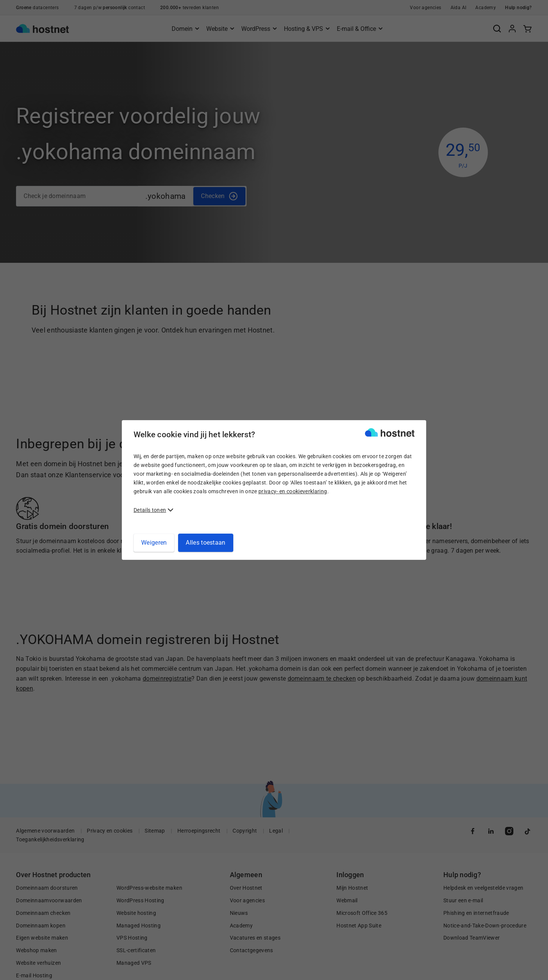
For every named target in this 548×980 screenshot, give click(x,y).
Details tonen (150, 510)
